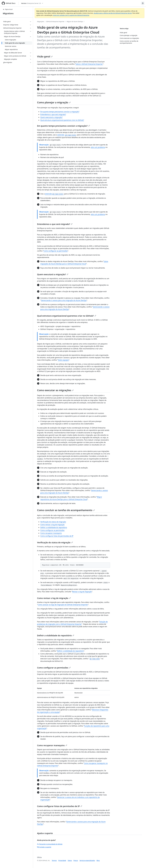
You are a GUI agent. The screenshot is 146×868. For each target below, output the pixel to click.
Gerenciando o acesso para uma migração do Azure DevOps (64, 300)
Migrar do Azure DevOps (75, 22)
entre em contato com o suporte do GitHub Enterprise (71, 15)
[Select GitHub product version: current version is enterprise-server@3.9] (32, 3)
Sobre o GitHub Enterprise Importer (89, 64)
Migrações (41, 22)
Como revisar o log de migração (52, 525)
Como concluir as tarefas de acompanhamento (66, 510)
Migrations (8, 13)
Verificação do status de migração (53, 522)
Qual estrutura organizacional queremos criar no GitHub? (62, 120)
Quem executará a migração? (51, 117)
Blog (98, 860)
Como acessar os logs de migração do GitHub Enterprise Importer (63, 605)
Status (70, 860)
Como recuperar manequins (51, 533)
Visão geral (45, 56)
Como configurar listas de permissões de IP (57, 536)
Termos (54, 860)
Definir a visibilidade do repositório (54, 527)
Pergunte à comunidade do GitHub (50, 844)
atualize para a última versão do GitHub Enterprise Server (113, 13)
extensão (67, 135)
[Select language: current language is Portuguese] (143, 3)
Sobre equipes (63, 360)
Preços (76, 860)
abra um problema (98, 147)
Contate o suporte (44, 847)
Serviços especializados (87, 860)
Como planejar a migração (54, 102)
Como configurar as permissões (56, 251)
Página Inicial (8, 9)
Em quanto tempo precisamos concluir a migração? (60, 112)
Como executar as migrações (55, 390)
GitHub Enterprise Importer (55, 22)
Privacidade (62, 860)
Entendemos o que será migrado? (53, 114)
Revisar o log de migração (82, 592)
